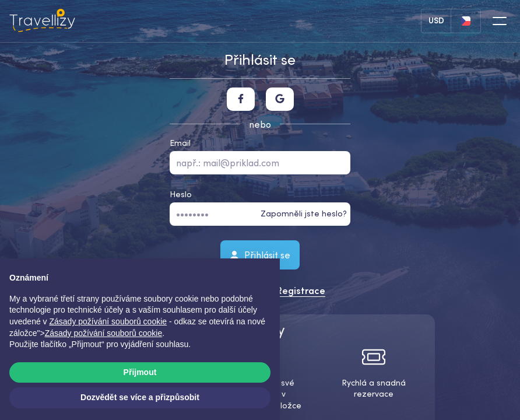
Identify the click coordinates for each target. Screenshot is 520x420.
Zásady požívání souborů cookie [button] (108, 321)
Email (180, 143)
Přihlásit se (260, 254)
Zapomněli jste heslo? (304, 213)
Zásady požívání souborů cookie (104, 333)
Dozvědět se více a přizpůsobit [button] (140, 397)
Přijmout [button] (140, 372)
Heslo (181, 194)
